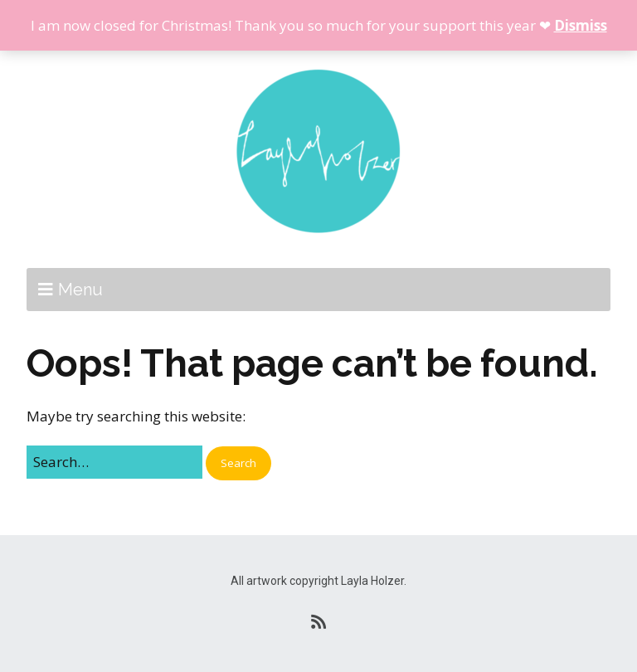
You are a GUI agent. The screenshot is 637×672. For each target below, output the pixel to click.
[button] (238, 463)
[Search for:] (114, 462)
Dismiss (581, 25)
